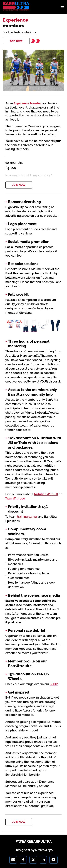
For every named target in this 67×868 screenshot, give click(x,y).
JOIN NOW (16, 41)
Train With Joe (15, 499)
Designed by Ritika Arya (34, 850)
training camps (27, 517)
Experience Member (28, 103)
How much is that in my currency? (29, 175)
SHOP (54, 684)
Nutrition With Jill (46, 494)
